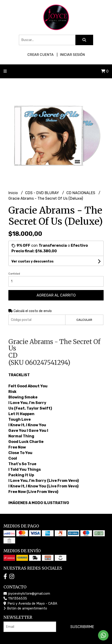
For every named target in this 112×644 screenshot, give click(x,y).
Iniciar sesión (72, 55)
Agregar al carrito (56, 295)
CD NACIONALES (81, 193)
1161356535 (15, 598)
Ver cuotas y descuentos (32, 261)
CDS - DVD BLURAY (42, 193)
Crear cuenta (41, 55)
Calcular (84, 320)
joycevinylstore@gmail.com (27, 594)
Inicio (14, 193)
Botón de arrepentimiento (25, 608)
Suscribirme (82, 627)
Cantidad (14, 274)
